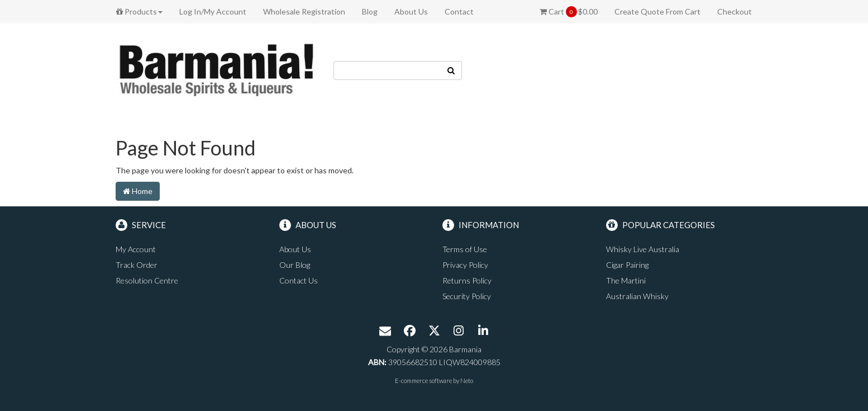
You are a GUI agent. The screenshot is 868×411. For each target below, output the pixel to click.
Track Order (137, 265)
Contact (459, 11)
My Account (136, 249)
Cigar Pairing (627, 265)
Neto (467, 381)
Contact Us (299, 280)
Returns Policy (467, 280)
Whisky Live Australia (643, 249)
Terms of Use (465, 249)
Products (139, 11)
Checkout (735, 11)
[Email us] (385, 332)
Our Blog (295, 265)
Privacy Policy (465, 265)
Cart (569, 12)
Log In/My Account (213, 11)
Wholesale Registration (304, 11)
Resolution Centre (147, 280)
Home (138, 191)
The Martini (626, 280)
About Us (411, 11)
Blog (370, 11)
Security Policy (467, 296)
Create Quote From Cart (657, 11)
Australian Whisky (637, 296)
